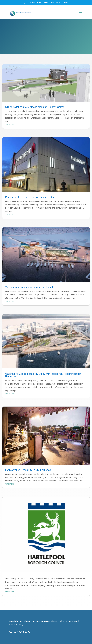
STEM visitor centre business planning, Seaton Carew (35, 107)
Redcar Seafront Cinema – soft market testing (30, 197)
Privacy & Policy (16, 625)
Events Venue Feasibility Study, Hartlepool (28, 470)
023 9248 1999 (22, 632)
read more (9, 124)
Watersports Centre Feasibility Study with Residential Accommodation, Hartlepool (44, 375)
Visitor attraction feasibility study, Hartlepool (29, 287)
